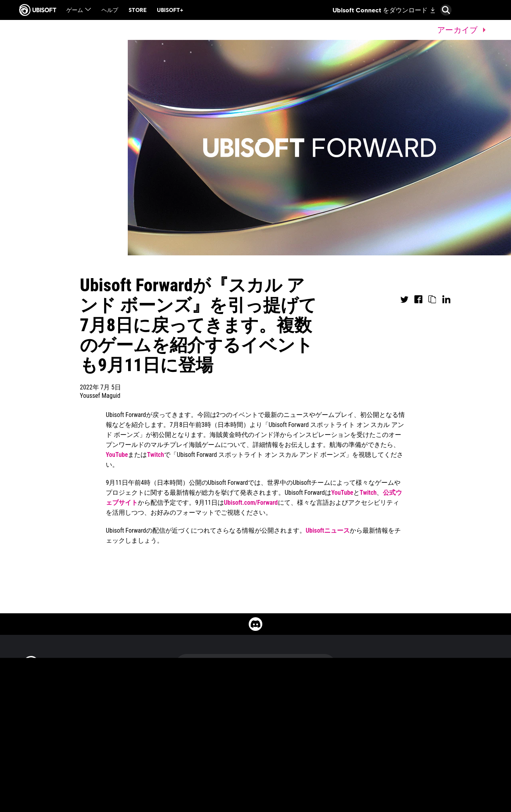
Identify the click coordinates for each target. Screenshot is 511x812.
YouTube (117, 455)
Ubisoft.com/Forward (251, 503)
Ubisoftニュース (328, 530)
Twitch (155, 455)
